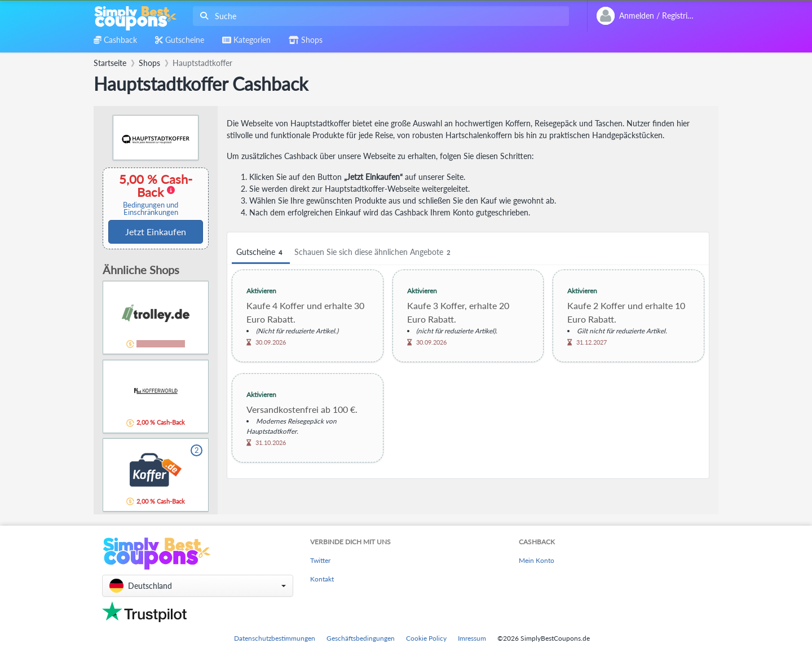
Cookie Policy (426, 638)
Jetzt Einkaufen (156, 232)
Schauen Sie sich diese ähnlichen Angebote (374, 252)
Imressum (472, 638)
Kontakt (322, 579)
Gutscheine (261, 252)
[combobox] (379, 16)
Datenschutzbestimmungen (275, 638)
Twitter (320, 560)
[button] (198, 586)
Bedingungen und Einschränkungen (151, 209)
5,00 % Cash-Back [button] (151, 194)
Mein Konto (537, 560)
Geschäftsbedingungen (361, 638)
